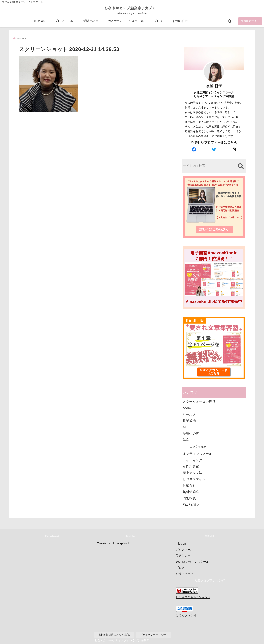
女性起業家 (191, 466)
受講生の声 (91, 22)
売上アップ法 (192, 472)
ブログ (158, 22)
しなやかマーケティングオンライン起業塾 (122, 640)
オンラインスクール (197, 453)
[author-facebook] (194, 149)
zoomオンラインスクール (126, 22)
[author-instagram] (234, 149)
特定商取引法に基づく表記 (114, 635)
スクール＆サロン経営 (199, 401)
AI (184, 427)
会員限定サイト (250, 22)
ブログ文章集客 (197, 446)
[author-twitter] (214, 149)
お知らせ (189, 485)
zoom (187, 408)
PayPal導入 (191, 504)
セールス (189, 414)
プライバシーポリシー (153, 635)
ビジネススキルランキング (193, 597)
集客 (186, 439)
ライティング (192, 460)
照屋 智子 (214, 85)
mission (39, 22)
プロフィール (64, 22)
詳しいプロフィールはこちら (214, 142)
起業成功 (189, 420)
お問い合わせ (182, 22)
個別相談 (189, 498)
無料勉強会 (191, 491)
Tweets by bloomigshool (113, 543)
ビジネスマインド (196, 479)
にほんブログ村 (186, 615)
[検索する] (241, 166)
